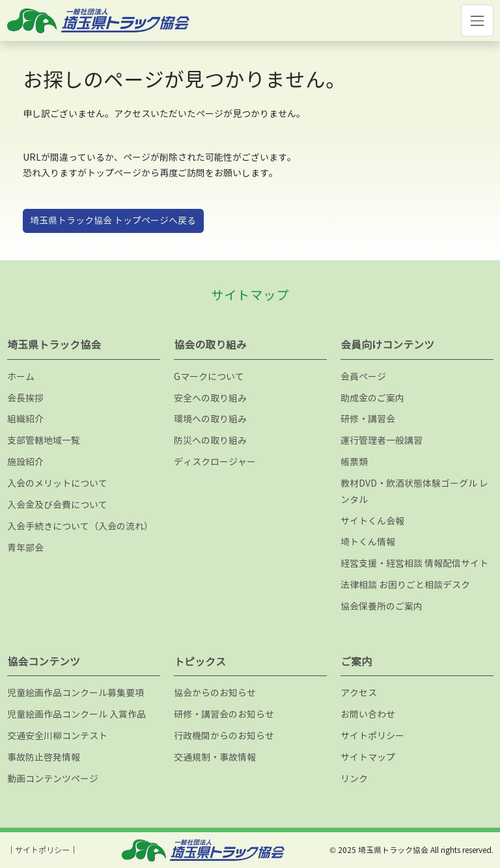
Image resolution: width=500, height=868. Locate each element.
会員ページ (363, 376)
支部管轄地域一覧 (44, 440)
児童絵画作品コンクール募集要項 (76, 693)
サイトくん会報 (372, 521)
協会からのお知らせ (215, 693)
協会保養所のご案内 (382, 606)
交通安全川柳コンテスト (57, 736)
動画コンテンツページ (53, 779)
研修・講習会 (368, 419)
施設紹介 (25, 462)
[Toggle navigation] (477, 20)
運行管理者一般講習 (382, 440)
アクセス (359, 693)
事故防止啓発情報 (44, 757)
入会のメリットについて (57, 483)
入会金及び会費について (57, 505)
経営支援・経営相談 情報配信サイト (414, 563)
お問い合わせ (368, 714)
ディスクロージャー (215, 462)
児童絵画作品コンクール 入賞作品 (76, 714)
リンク (354, 779)
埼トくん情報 (368, 542)
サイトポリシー (372, 736)
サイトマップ (368, 757)
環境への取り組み (210, 419)
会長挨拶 (25, 398)
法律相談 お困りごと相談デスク (405, 585)
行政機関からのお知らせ (224, 736)
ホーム (21, 376)
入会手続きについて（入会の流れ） (80, 526)
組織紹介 (25, 419)
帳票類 (354, 462)
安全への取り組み (210, 398)
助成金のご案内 (372, 398)
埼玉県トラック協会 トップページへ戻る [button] (113, 220)
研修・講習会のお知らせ (224, 714)
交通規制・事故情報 (215, 757)
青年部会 (25, 548)
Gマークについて (209, 376)
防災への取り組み (210, 440)
